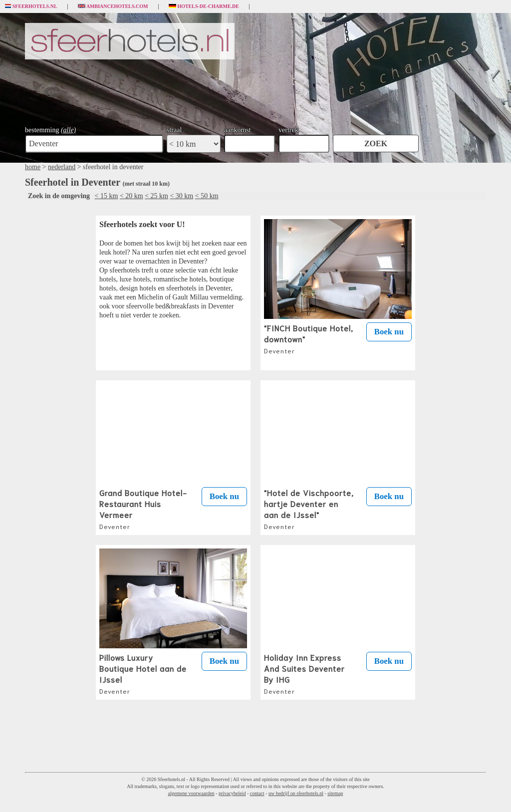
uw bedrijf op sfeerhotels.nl (296, 793)
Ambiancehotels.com (113, 6)
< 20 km (131, 196)
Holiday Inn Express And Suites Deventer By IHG (304, 673)
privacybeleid (232, 793)
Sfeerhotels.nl (31, 6)
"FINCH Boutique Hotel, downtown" (309, 338)
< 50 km (207, 196)
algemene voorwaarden (191, 793)
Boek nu (389, 332)
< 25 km (156, 196)
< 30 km (181, 196)
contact (257, 793)
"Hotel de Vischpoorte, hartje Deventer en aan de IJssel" (309, 509)
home (33, 167)
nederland (62, 167)
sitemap (335, 793)
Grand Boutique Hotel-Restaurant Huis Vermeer (143, 509)
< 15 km (107, 196)
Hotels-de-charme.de (204, 6)
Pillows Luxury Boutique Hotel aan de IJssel (143, 673)
